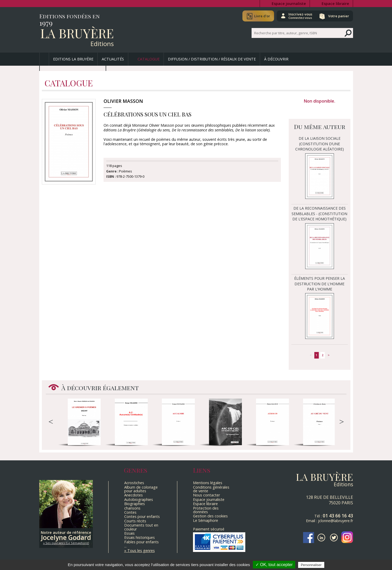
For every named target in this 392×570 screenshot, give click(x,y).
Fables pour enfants (141, 542)
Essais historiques (140, 537)
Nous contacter (206, 495)
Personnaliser (311, 565)
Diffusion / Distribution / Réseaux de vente (212, 59)
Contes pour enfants (142, 516)
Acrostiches (134, 483)
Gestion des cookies (210, 516)
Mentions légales (208, 483)
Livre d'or (260, 16)
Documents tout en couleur (141, 527)
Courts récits (135, 521)
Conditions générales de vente (211, 489)
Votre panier (338, 16)
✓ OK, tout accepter (274, 565)
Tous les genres (141, 551)
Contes (130, 512)
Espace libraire (335, 4)
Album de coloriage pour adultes (141, 489)
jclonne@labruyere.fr (336, 521)
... (125, 546)
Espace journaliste (289, 4)
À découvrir (276, 59)
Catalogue (149, 59)
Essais (129, 533)
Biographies (135, 504)
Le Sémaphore (206, 520)
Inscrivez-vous (298, 16)
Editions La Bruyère (73, 59)
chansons (132, 508)
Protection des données (206, 510)
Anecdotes (133, 495)
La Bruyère (77, 33)
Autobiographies (139, 499)
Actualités (113, 59)
